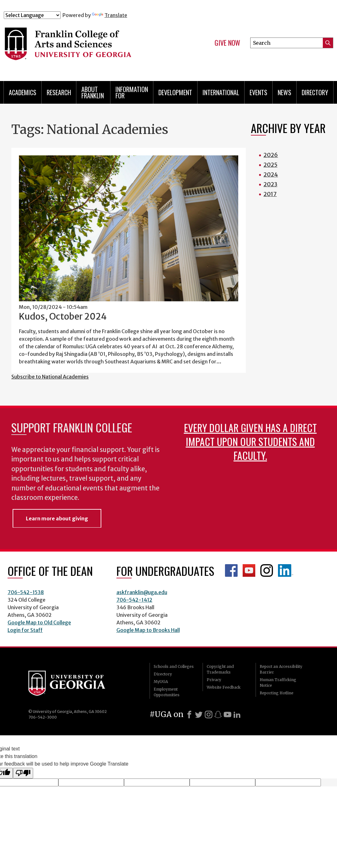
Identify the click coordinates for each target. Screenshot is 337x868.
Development (175, 92)
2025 (270, 165)
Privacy (214, 680)
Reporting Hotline (277, 693)
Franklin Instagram (267, 570)
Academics (23, 92)
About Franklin (93, 92)
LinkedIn (286, 570)
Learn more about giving (57, 518)
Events (258, 92)
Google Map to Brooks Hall (148, 630)
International (221, 92)
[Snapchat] (218, 715)
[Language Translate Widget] (32, 15)
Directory (315, 92)
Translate (109, 15)
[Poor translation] (23, 773)
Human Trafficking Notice (278, 683)
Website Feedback (224, 687)
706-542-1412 (134, 600)
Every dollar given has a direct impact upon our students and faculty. (250, 441)
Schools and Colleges (174, 666)
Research (59, 92)
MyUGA (161, 682)
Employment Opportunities (167, 692)
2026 (271, 155)
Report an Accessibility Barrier (281, 669)
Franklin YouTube (249, 570)
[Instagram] (209, 715)
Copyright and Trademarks (220, 669)
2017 (270, 194)
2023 (270, 184)
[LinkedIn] (237, 715)
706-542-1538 (26, 592)
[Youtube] (228, 715)
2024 (271, 174)
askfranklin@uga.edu (142, 592)
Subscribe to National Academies (50, 377)
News (284, 92)
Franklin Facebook (231, 570)
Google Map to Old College (39, 622)
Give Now (227, 43)
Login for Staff (25, 630)
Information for (132, 92)
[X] (199, 715)
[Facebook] (189, 715)
